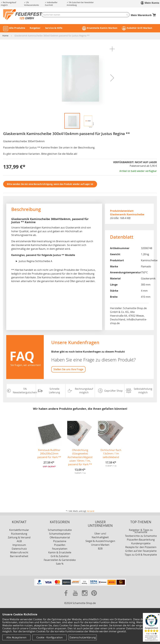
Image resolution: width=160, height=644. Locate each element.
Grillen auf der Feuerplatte (141, 551)
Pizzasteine (60, 541)
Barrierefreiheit (19, 556)
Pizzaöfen (60, 545)
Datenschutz (19, 549)
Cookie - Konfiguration (50, 637)
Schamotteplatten (60, 534)
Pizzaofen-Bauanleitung (141, 540)
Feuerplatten (60, 549)
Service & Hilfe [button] (54, 28)
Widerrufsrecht (19, 552)
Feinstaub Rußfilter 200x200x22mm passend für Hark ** (49, 454)
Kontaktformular (19, 530)
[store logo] (23, 15)
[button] (112, 49)
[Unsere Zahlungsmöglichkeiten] (80, 585)
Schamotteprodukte (60, 530)
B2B (100, 549)
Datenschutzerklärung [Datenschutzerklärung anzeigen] (83, 637)
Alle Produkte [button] (17, 28)
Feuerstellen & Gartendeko (60, 560)
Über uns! (100, 534)
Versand (90, 511)
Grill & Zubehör (60, 556)
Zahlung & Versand (19, 537)
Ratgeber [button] (35, 28)
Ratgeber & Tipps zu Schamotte (141, 531)
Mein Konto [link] (152, 3)
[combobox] (86, 15)
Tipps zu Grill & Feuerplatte (141, 555)
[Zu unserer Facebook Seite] (66, 596)
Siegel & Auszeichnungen (100, 541)
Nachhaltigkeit (100, 537)
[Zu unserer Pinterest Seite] (94, 596)
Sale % (60, 564)
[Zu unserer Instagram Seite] (85, 596)
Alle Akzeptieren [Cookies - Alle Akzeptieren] (16, 637)
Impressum (19, 545)
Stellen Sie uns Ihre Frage (68, 369)
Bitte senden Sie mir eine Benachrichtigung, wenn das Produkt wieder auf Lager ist (50, 184)
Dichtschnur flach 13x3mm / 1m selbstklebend (111, 454)
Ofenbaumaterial (60, 537)
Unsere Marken (100, 545)
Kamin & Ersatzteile (60, 552)
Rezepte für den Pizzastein (141, 547)
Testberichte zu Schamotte (141, 536)
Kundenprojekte (141, 543)
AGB (19, 541)
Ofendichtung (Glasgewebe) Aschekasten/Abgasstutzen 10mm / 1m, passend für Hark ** (80, 457)
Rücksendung (19, 534)
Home (5, 36)
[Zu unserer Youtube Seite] (76, 596)
